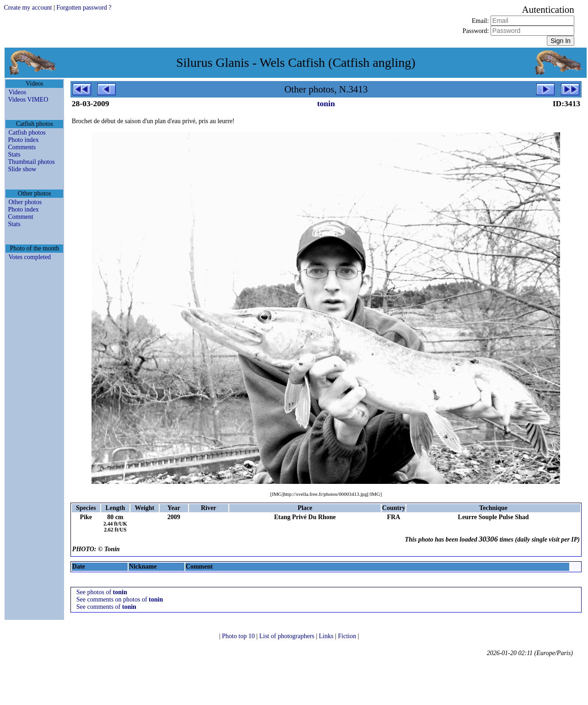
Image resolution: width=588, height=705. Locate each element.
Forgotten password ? (84, 8)
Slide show (22, 169)
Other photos (25, 202)
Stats (14, 155)
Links (327, 636)
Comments (22, 147)
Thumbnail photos (31, 162)
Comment (20, 217)
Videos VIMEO (28, 100)
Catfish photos (27, 133)
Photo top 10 (239, 636)
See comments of (106, 607)
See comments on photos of (120, 599)
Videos (17, 92)
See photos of (102, 592)
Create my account (28, 8)
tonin (326, 103)
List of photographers (287, 636)
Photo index (23, 140)
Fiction (348, 636)
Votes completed (30, 257)
